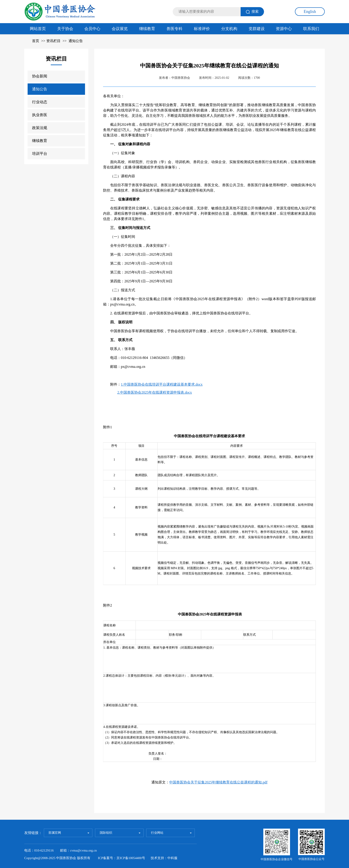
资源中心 (284, 29)
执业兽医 (40, 115)
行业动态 (40, 102)
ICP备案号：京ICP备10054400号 (122, 858)
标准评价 (202, 29)
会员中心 (92, 29)
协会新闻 (40, 76)
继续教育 (147, 29)
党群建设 (257, 29)
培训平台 (40, 154)
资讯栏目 (53, 41)
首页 (36, 41)
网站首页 (38, 29)
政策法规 (40, 128)
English (310, 12)
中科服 (172, 858)
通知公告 (76, 41)
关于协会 (65, 29)
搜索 (252, 12)
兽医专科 (174, 29)
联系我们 (311, 29)
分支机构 (229, 29)
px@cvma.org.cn (133, 367)
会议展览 (120, 29)
